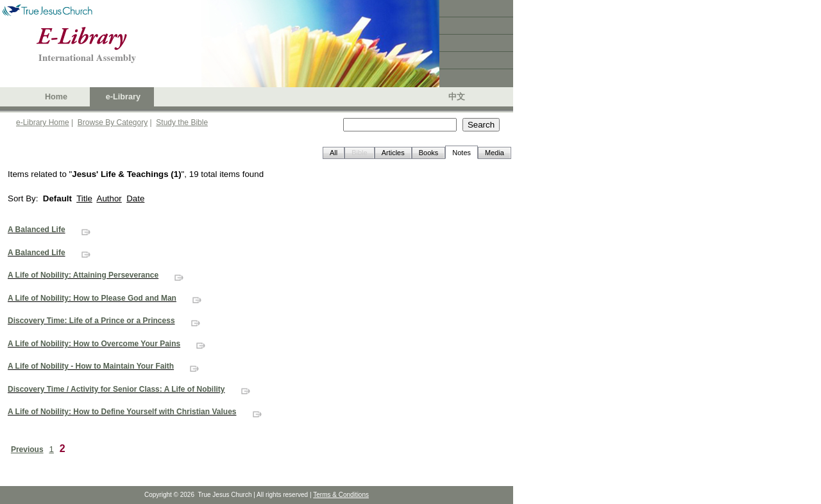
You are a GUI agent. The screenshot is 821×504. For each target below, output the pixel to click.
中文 (457, 97)
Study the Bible (182, 122)
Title (84, 198)
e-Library (123, 97)
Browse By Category (113, 122)
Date (135, 198)
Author (109, 198)
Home (56, 97)
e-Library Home (43, 122)
